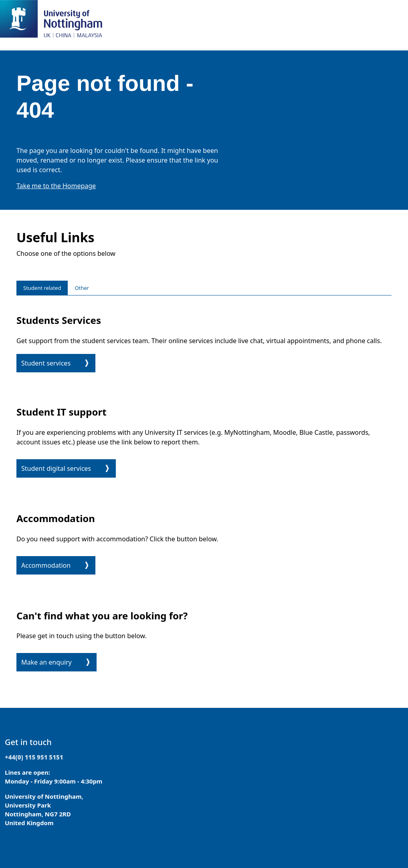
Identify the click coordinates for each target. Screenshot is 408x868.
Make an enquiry (46, 662)
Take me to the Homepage (56, 186)
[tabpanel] (204, 492)
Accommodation (46, 565)
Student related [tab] (42, 288)
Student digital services (56, 468)
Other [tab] (82, 288)
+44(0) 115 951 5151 (34, 757)
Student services (46, 363)
